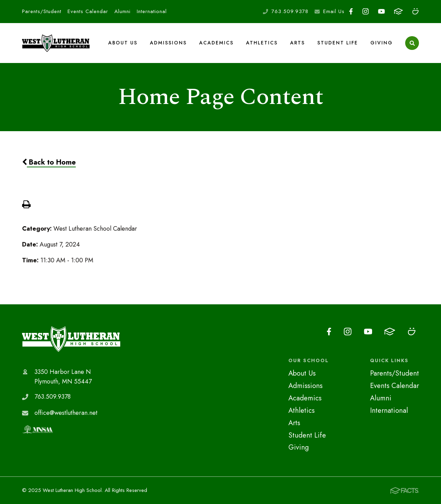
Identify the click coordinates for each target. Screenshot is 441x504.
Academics (216, 43)
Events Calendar (88, 11)
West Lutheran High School (71, 339)
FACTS (398, 11)
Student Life (338, 43)
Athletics (262, 43)
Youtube (381, 11)
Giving (382, 43)
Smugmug (416, 11)
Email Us (334, 11)
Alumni (122, 11)
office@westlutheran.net (66, 413)
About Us (123, 43)
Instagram (366, 11)
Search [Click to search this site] (412, 43)
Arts (298, 43)
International (152, 11)
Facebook (351, 11)
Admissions (168, 43)
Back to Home (49, 162)
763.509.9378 (290, 11)
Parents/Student (42, 11)
